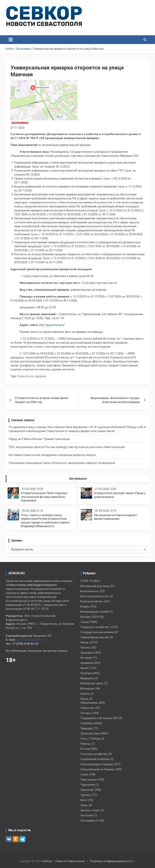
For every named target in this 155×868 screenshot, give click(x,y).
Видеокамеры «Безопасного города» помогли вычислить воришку (115, 400)
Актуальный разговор (95, 586)
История (86, 658)
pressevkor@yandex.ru (30, 640)
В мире (85, 607)
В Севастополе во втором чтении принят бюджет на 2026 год (42, 400)
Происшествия (90, 733)
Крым (84, 668)
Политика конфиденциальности (111, 861)
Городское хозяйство (95, 627)
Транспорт (87, 790)
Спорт (84, 774)
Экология (87, 815)
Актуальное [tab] (78, 479)
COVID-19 (87, 581)
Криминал (87, 663)
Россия (85, 749)
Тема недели (89, 780)
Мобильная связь (92, 683)
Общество (87, 708)
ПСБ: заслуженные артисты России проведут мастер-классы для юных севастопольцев (67, 447)
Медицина (87, 678)
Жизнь (85, 642)
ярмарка (41, 376)
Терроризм (87, 785)
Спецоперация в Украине (97, 764)
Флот (84, 800)
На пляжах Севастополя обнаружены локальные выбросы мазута (52, 455)
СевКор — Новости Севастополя (63, 861)
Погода (85, 713)
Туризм (85, 795)
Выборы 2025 (89, 617)
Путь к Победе (90, 739)
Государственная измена (97, 632)
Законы (85, 648)
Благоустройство (92, 601)
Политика (87, 723)
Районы (85, 744)
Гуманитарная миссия (95, 637)
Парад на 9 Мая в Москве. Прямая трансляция (39, 439)
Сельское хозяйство (94, 754)
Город (84, 622)
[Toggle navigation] (11, 40)
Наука (84, 699)
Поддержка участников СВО (99, 718)
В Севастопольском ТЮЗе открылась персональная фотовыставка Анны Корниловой (44, 497)
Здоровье (87, 653)
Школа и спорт (90, 810)
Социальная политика (95, 759)
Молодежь (87, 689)
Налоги (85, 694)
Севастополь (26, 376)
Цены (84, 805)
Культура (86, 673)
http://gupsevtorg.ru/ (52, 325)
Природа (86, 728)
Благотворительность (95, 596)
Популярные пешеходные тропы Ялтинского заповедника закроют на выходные (62, 463)
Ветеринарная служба (95, 612)
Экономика (20, 123)
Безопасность (90, 591)
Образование (89, 703)
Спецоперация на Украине (98, 769)
